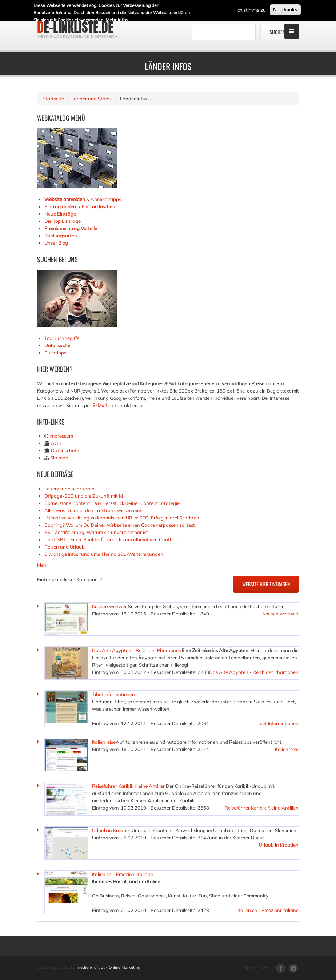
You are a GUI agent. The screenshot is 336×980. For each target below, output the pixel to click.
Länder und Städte (92, 99)
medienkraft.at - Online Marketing (109, 967)
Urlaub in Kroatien (112, 830)
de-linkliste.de (75, 27)
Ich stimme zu (251, 8)
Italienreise (104, 742)
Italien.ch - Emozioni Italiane (123, 874)
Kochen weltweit (110, 606)
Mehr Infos (117, 18)
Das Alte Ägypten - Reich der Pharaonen (137, 650)
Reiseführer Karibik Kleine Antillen (129, 786)
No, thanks (285, 8)
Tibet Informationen (113, 694)
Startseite (53, 99)
